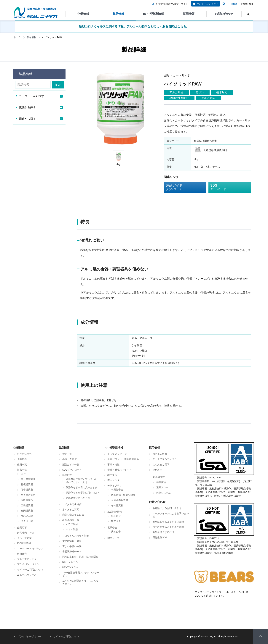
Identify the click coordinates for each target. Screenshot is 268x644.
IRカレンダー (115, 480)
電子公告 (112, 528)
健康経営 (22, 554)
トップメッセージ (117, 454)
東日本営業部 (28, 479)
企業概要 (22, 459)
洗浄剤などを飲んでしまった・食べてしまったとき (83, 481)
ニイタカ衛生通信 (72, 504)
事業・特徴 (113, 465)
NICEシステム (70, 562)
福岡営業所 (27, 511)
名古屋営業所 (28, 495)
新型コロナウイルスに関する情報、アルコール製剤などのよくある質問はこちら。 (134, 26)
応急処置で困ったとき (78, 498)
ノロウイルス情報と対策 (76, 536)
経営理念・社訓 (26, 533)
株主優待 (112, 475)
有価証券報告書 (120, 500)
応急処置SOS (160, 537)
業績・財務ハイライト (119, 470)
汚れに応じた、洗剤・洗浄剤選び (80, 557)
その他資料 (117, 505)
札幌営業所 (27, 484)
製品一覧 (67, 454)
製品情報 (118, 14)
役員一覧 (22, 465)
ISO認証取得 (24, 543)
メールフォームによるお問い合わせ (171, 515)
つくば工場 (27, 521)
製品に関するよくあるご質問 (168, 522)
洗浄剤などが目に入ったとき (82, 487)
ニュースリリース (27, 575)
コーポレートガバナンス (30, 549)
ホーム (17, 37)
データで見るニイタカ (165, 459)
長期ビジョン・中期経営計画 (123, 459)
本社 (23, 474)
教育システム (164, 493)
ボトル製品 (72, 529)
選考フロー (162, 487)
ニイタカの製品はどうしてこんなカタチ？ (80, 582)
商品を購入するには (73, 515)
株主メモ (116, 521)
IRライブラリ (115, 486)
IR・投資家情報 (154, 14)
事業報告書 (117, 490)
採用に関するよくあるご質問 (168, 527)
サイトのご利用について (30, 570)
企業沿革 (22, 528)
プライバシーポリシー (29, 564)
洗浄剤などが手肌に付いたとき (83, 493)
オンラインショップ (205, 6)
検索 (58, 85)
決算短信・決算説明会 (123, 495)
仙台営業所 (27, 490)
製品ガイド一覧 (71, 465)
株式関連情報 (115, 512)
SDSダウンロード (72, 470)
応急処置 (67, 475)
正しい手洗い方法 (72, 546)
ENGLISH (247, 4)
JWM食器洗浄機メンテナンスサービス (81, 574)
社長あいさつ (24, 454)
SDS (227, 187)
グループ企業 (24, 538)
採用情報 (189, 14)
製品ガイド (182, 187)
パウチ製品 (72, 524)
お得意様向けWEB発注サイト (169, 6)
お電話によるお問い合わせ (167, 508)
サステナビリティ (27, 559)
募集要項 (161, 482)
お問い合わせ (224, 14)
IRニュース (113, 538)
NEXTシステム (70, 567)
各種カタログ (70, 459)
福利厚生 (157, 470)
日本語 (234, 4)
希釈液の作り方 (71, 520)
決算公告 (116, 532)
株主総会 (116, 516)
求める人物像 (160, 454)
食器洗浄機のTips (72, 552)
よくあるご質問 (71, 510)
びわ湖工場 (27, 516)
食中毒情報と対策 (72, 541)
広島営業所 (27, 505)
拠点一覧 (22, 470)
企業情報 (83, 14)
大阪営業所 (27, 500)
